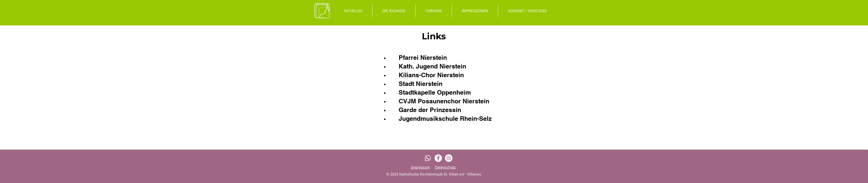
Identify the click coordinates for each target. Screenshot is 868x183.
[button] (394, 11)
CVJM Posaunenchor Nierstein (444, 101)
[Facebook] (438, 158)
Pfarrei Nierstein (423, 58)
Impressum (420, 167)
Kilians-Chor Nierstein (431, 75)
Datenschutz (445, 167)
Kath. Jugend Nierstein (432, 66)
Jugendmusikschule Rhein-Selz (445, 119)
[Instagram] (449, 158)
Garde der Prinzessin (430, 110)
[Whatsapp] (428, 158)
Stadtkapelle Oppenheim (435, 92)
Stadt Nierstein (421, 84)
